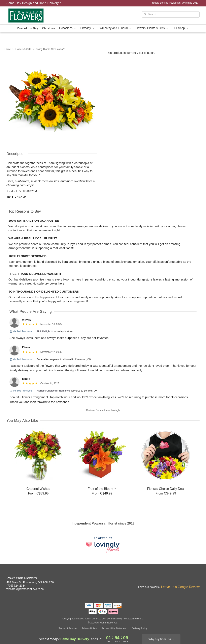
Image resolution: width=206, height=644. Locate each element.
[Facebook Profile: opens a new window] (188, 579)
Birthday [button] (88, 28)
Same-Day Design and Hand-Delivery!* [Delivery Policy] (34, 3)
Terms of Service (67, 628)
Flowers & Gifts (23, 49)
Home (8, 49)
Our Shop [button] (181, 28)
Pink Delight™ (45, 331)
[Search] (171, 14)
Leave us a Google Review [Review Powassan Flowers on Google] (180, 587)
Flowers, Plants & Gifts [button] (152, 28)
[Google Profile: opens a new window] (197, 579)
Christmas (49, 28)
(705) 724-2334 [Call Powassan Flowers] (16, 586)
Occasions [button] (68, 28)
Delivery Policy (140, 628)
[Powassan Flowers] (35, 16)
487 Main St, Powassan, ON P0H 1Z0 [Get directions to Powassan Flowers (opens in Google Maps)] (30, 582)
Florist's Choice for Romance (53, 391)
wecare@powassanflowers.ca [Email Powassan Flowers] (25, 589)
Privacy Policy (89, 628)
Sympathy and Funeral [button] (115, 28)
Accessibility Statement (114, 628)
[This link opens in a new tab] (103, 545)
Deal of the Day (28, 28)
